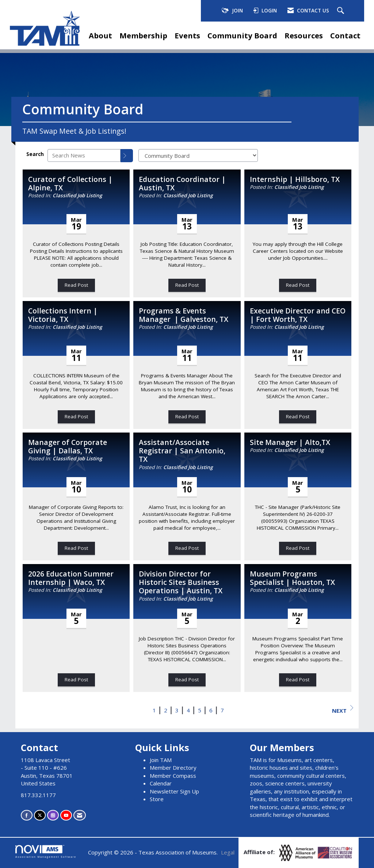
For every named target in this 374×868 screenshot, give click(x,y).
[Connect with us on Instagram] (53, 815)
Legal (228, 852)
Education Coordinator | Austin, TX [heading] (182, 184)
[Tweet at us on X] (40, 815)
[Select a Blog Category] (198, 155)
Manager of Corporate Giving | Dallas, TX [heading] (68, 447)
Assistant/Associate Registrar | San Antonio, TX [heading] (182, 451)
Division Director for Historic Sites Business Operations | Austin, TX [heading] (181, 582)
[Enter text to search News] (84, 155)
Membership (143, 35)
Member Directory (173, 768)
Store (157, 799)
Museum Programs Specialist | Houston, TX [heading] (292, 578)
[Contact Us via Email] (80, 815)
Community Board (242, 35)
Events (187, 35)
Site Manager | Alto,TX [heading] (290, 442)
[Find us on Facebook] (27, 815)
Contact (345, 35)
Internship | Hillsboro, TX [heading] (295, 179)
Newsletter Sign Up (174, 791)
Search (35, 154)
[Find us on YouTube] (66, 815)
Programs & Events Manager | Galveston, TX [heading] (184, 315)
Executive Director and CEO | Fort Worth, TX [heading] (298, 315)
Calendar (161, 783)
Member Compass (173, 776)
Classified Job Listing (77, 195)
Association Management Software (46, 852)
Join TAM (161, 760)
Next (343, 710)
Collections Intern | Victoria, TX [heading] (63, 315)
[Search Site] (341, 11)
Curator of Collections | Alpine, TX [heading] (70, 184)
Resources (304, 35)
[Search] (127, 156)
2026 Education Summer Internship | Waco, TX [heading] (71, 578)
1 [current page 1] (154, 710)
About (100, 35)
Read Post (76, 285)
